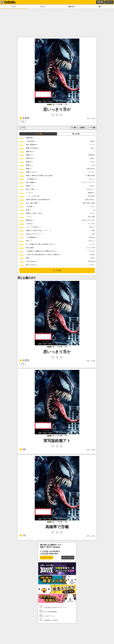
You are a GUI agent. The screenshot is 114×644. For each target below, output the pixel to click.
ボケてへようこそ (68, 558)
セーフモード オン (46, 558)
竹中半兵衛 (91, 261)
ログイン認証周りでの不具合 (57, 620)
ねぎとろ (92, 227)
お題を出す (71, 7)
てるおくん (91, 241)
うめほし (92, 158)
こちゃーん (91, 172)
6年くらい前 (91, 118)
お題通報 (82, 128)
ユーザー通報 (91, 128)
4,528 (24, 118)
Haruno (93, 255)
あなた (93, 148)
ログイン (109, 2)
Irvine (93, 234)
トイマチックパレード (88, 182)
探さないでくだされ (89, 220)
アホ (23, 122)
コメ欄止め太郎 (90, 175)
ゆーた (93, 213)
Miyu (93, 230)
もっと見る (57, 270)
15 (23, 535)
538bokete (91, 155)
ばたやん (92, 186)
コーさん (92, 206)
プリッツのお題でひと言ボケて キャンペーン (57, 607)
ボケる (43, 7)
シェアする (22, 128)
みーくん (92, 179)
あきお (93, 258)
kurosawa (92, 237)
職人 (100, 7)
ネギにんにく (91, 189)
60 (23, 449)
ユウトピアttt (91, 248)
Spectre (92, 141)
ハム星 (93, 165)
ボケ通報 (74, 128)
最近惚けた (91, 193)
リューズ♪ (92, 244)
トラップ (92, 145)
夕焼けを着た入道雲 (89, 203)
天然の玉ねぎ (91, 169)
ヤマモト (92, 265)
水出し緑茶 (91, 217)
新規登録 (100, 2)
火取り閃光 (91, 196)
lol (94, 210)
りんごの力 (91, 224)
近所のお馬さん (90, 200)
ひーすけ (92, 251)
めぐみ (93, 162)
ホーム (14, 7)
